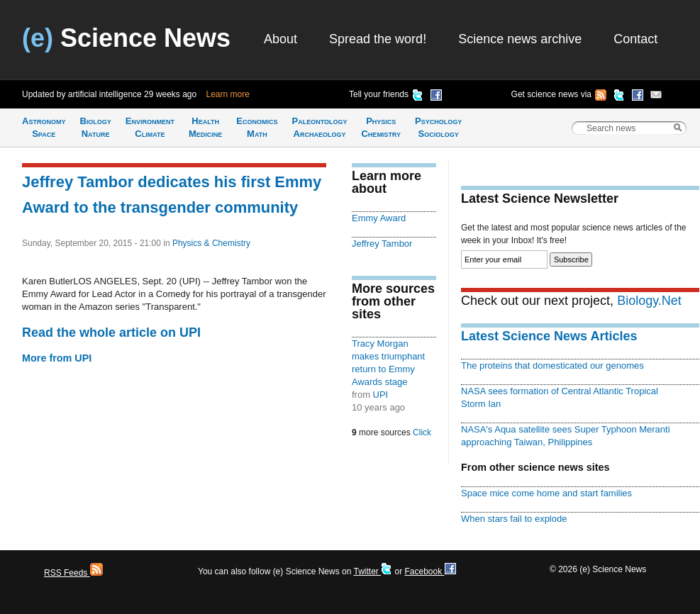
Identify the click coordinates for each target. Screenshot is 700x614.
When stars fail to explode (514, 519)
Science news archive (520, 39)
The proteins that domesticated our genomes (552, 365)
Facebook (430, 571)
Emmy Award (379, 218)
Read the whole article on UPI (111, 333)
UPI (381, 395)
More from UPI (57, 358)
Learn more (228, 94)
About (280, 39)
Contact (635, 39)
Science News (126, 38)
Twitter (373, 571)
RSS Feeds (73, 573)
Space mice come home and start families (546, 493)
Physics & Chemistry (211, 243)
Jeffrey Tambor (382, 244)
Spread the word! (378, 39)
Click (422, 432)
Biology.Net (649, 301)
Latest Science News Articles (549, 336)
